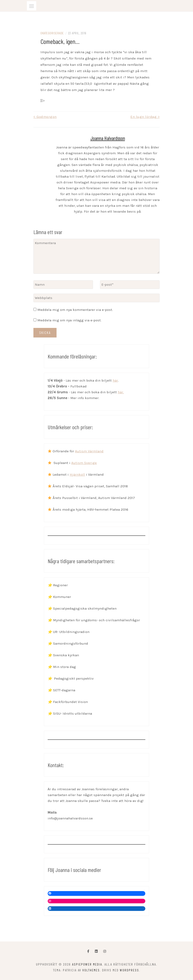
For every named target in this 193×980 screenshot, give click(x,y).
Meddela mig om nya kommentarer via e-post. (75, 310)
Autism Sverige (84, 463)
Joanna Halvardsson (108, 138)
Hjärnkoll (77, 474)
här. (121, 392)
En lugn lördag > (145, 117)
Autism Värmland (89, 451)
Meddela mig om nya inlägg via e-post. (69, 320)
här (115, 380)
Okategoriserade (52, 33)
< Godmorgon (45, 117)
